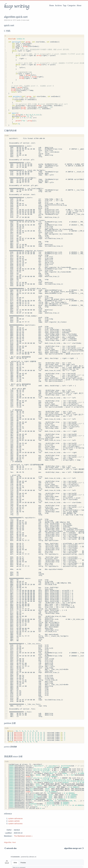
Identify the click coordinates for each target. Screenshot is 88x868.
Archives (58, 5)
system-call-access (15, 824)
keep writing (17, 6)
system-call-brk (14, 821)
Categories (72, 5)
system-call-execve (15, 819)
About (79, 5)
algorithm (8, 842)
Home (52, 5)
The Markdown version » (23, 836)
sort (15, 842)
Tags (65, 5)
